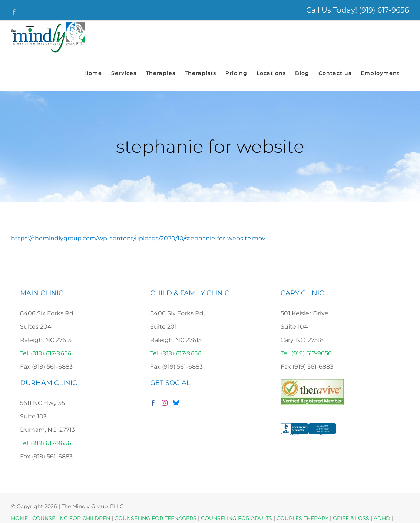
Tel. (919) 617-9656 (46, 353)
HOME (19, 518)
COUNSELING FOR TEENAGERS (156, 518)
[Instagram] (165, 403)
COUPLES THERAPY (302, 518)
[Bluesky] (176, 403)
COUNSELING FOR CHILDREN (71, 518)
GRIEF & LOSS (351, 518)
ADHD (382, 518)
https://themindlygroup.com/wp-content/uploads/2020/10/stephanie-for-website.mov (138, 238)
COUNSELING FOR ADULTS (237, 518)
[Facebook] (153, 403)
